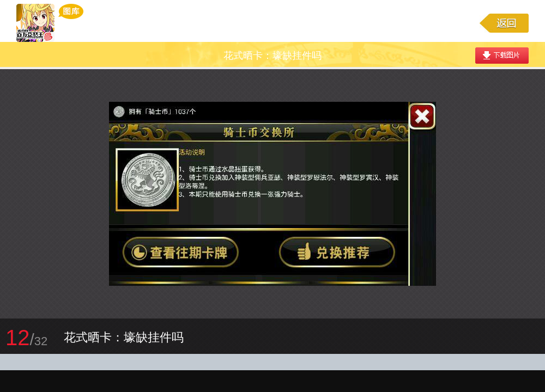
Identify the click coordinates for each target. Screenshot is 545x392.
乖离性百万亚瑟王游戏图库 (50, 23)
